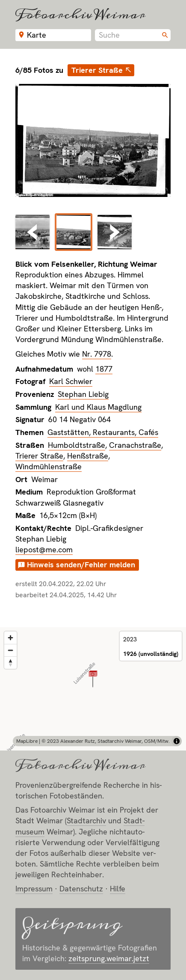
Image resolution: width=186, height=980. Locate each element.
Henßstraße (88, 456)
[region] (93, 689)
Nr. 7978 (97, 354)
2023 (130, 639)
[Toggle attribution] (177, 741)
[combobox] (133, 35)
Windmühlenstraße (49, 466)
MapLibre (27, 741)
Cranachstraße (135, 445)
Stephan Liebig (83, 394)
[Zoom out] (10, 650)
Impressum (34, 889)
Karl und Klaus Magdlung (98, 407)
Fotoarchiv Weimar (80, 14)
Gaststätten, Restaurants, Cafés (103, 432)
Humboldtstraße (77, 445)
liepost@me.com (44, 550)
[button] (93, 678)
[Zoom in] (10, 638)
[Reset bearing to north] (10, 663)
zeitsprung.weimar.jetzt (109, 958)
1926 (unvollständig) (151, 654)
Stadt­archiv (86, 821)
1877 (104, 369)
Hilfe (118, 889)
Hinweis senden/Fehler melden (81, 564)
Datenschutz (81, 889)
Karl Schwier (71, 381)
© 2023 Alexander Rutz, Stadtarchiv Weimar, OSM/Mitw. (106, 741)
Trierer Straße (97, 70)
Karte (37, 35)
